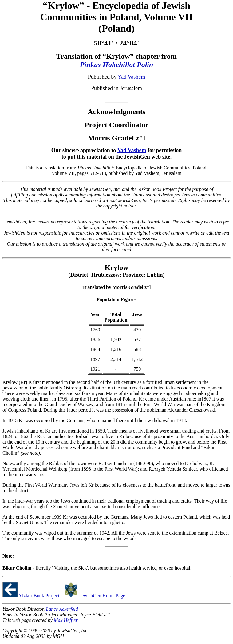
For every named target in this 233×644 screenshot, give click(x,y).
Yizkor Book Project (39, 596)
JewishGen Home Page (102, 596)
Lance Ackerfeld (62, 609)
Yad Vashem (131, 77)
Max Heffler (66, 620)
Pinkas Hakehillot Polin (117, 65)
